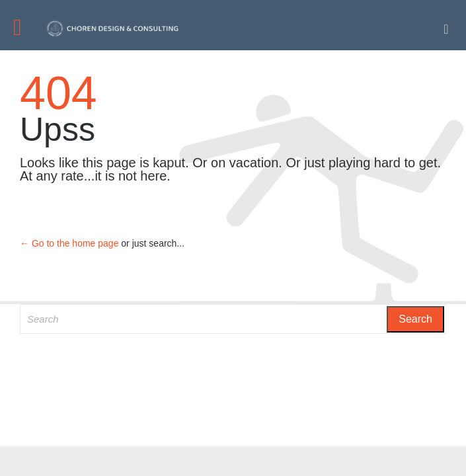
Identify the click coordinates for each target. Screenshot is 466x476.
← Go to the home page (69, 243)
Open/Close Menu (25, 29)
